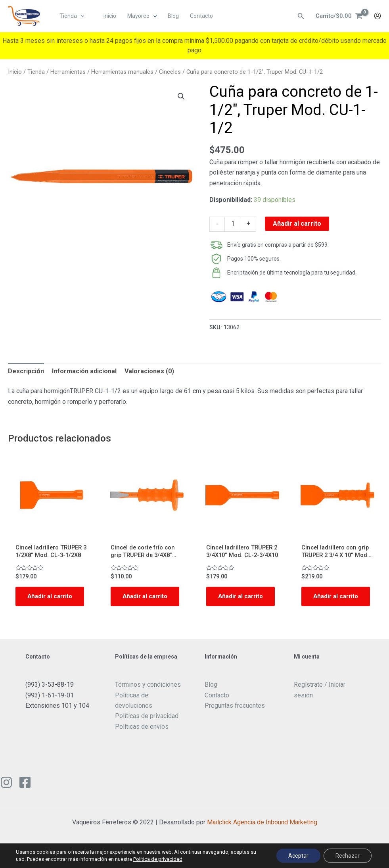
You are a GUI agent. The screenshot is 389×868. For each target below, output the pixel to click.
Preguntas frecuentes (235, 717)
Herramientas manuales (122, 72)
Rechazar (348, 856)
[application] (81, 16)
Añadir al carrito (297, 224)
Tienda (36, 72)
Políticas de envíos (142, 738)
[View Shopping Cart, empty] (338, 16)
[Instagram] (6, 793)
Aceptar (298, 856)
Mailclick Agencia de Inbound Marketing (262, 833)
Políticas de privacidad (147, 727)
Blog (211, 696)
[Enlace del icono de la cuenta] (378, 16)
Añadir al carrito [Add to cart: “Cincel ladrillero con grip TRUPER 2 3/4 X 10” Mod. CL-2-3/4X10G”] (326, 602)
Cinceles (170, 72)
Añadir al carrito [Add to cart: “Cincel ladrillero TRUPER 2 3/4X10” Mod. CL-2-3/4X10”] (231, 602)
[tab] (26, 371)
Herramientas (68, 72)
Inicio (15, 72)
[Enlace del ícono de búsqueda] (299, 16)
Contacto (217, 706)
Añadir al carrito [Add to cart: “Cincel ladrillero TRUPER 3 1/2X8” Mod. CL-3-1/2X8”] (40, 602)
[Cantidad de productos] (233, 224)
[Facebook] (25, 793)
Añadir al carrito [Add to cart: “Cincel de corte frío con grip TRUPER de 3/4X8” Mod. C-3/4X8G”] (136, 602)
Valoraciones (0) (149, 371)
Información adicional (84, 371)
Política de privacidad (158, 859)
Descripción (26, 371)
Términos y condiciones (148, 696)
